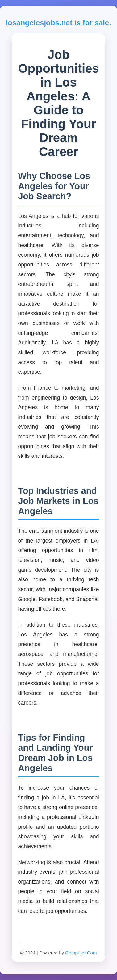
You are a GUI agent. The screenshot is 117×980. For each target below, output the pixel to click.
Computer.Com (81, 953)
